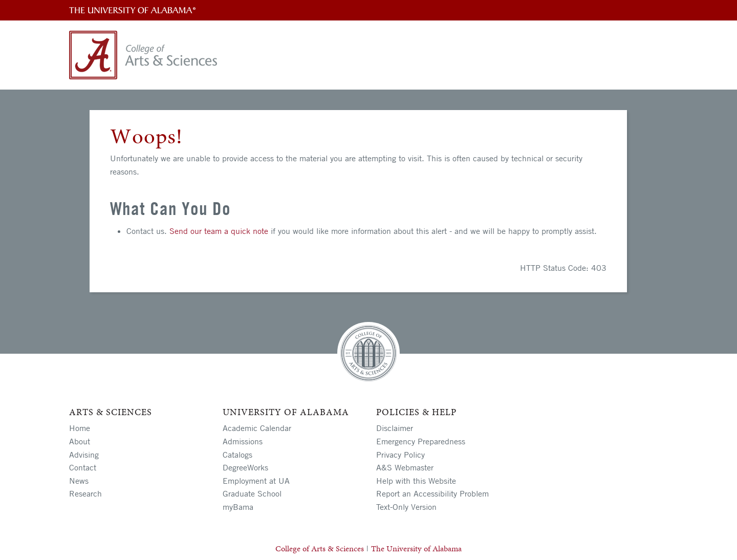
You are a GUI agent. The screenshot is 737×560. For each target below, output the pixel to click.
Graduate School (252, 493)
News (79, 481)
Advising (84, 455)
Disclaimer (395, 428)
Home (80, 428)
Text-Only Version (406, 507)
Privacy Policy (400, 455)
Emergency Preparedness (421, 441)
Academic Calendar (257, 428)
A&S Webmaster (405, 467)
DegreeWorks (245, 467)
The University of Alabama (416, 548)
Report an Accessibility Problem (432, 493)
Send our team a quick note (219, 231)
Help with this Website (416, 481)
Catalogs (237, 455)
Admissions (243, 441)
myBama (238, 507)
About (80, 441)
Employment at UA (256, 481)
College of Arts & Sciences (320, 548)
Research (85, 493)
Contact (83, 467)
